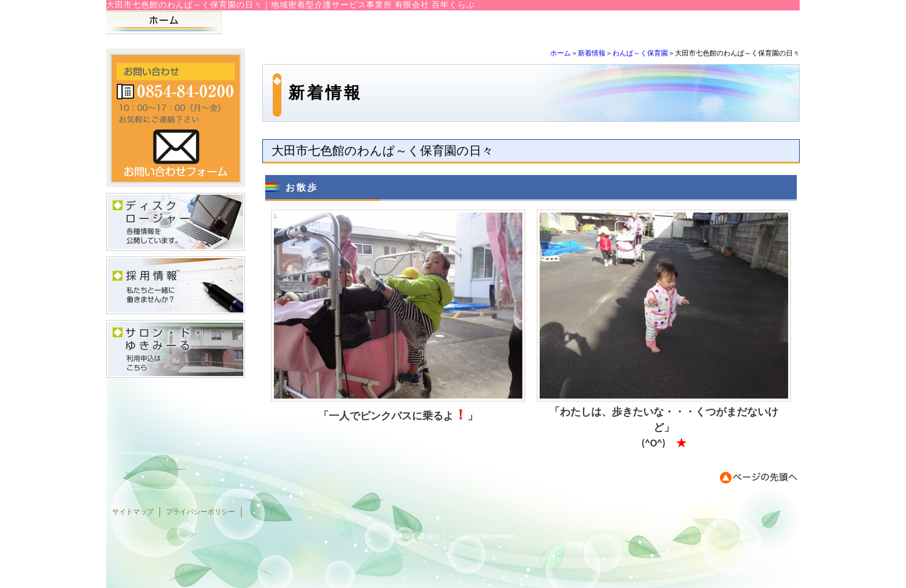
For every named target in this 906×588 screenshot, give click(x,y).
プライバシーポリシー (200, 512)
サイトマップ (133, 512)
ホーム (560, 53)
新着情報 (592, 53)
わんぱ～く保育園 (640, 53)
